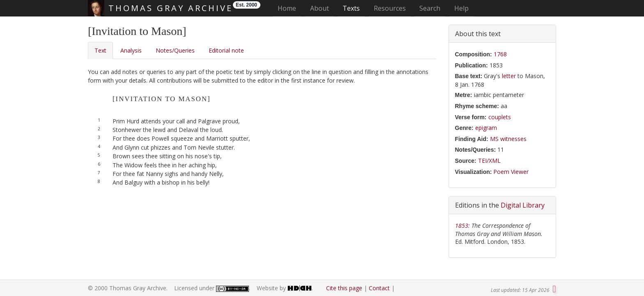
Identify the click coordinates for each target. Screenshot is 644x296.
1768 (500, 54)
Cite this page (344, 288)
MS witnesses (508, 139)
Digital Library (523, 205)
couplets (500, 117)
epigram (486, 128)
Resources (390, 8)
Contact (379, 288)
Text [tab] (100, 50)
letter (509, 76)
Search (430, 8)
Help (461, 8)
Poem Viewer (511, 172)
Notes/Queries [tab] (175, 50)
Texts (351, 8)
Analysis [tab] (131, 50)
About (320, 8)
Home (289, 8)
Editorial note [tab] (226, 50)
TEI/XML (489, 161)
